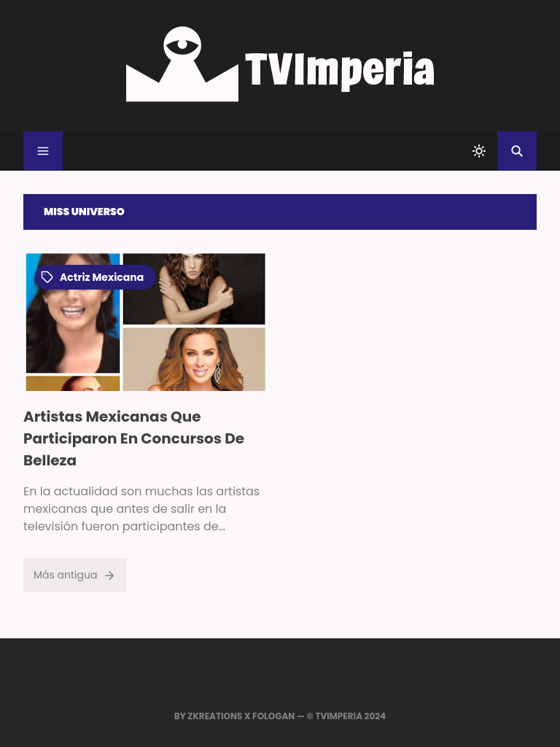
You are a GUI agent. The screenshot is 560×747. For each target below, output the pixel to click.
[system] (479, 151)
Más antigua (75, 575)
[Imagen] (146, 322)
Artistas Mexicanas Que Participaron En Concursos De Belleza (134, 438)
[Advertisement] (414, 355)
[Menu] (43, 151)
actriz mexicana (92, 277)
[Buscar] (517, 151)
